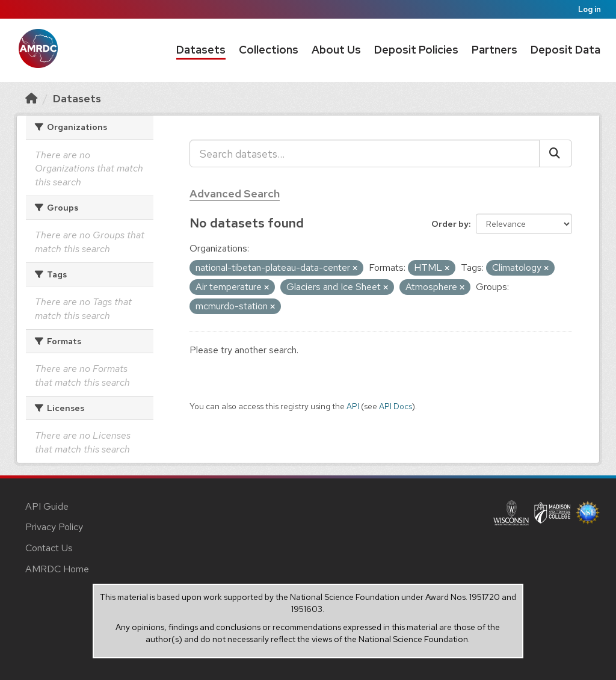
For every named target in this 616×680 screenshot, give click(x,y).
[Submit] (556, 153)
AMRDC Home (57, 569)
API (353, 406)
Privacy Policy (54, 527)
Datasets (201, 50)
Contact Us (49, 548)
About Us (336, 50)
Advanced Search (235, 193)
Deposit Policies (416, 50)
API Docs (396, 406)
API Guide (47, 506)
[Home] (31, 98)
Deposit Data (565, 50)
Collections (269, 50)
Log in (590, 9)
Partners (494, 50)
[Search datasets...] (365, 153)
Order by (450, 224)
